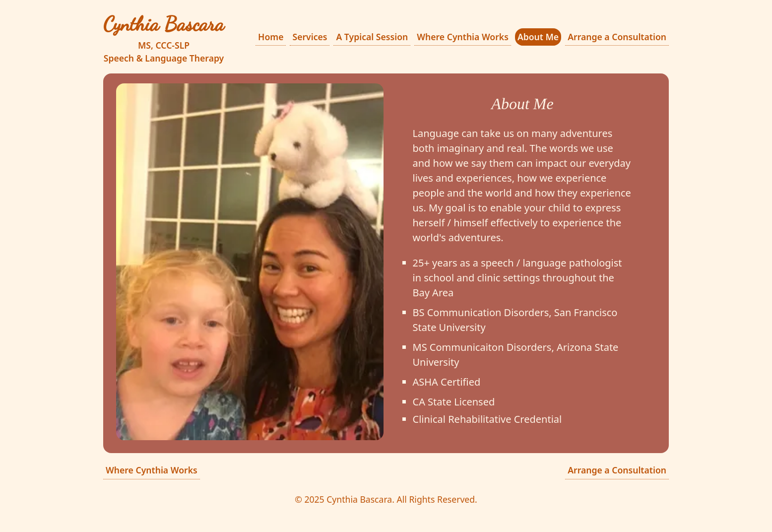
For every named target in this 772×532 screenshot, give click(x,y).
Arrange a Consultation (617, 37)
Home (271, 37)
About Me (538, 37)
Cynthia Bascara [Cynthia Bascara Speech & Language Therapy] (164, 24)
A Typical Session (372, 37)
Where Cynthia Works (463, 37)
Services (310, 37)
